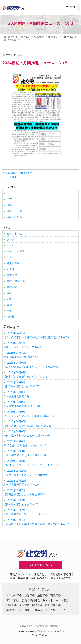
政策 (9, 205)
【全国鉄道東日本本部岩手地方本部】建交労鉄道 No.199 (37, 522)
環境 (9, 293)
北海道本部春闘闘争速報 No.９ (21, 483)
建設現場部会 (53, 605)
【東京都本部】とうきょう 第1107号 (25, 453)
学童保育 (12, 275)
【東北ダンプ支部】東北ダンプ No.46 (25, 375)
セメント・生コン (17, 233)
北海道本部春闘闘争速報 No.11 (22, 355)
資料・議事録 (14, 217)
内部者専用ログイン (40, 565)
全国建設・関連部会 (31, 605)
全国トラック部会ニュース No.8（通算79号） (30, 414)
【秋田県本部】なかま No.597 (21, 384)
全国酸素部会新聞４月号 (18, 394)
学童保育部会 (14, 610)
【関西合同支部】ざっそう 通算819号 (25, 473)
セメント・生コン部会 (56, 600)
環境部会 (56, 595)
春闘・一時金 (14, 211)
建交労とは (40, 574)
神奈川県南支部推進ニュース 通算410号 (27, 512)
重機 (9, 305)
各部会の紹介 (39, 578)
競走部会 (12, 605)
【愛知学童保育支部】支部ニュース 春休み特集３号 (34, 365)
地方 (9, 199)
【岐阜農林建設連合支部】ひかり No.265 (27, 424)
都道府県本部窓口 (61, 574)
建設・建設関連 (16, 281)
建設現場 (12, 287)
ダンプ (11, 239)
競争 (9, 299)
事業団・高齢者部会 (36, 610)
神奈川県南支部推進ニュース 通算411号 (27, 433)
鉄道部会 (30, 595)
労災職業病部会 (31, 600)
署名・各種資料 (19, 578)
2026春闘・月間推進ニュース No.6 (25, 443)
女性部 (11, 269)
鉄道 (9, 311)
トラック (12, 245)
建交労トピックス (20, 574)
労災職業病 (13, 263)
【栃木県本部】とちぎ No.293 (21, 502)
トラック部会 (14, 595)
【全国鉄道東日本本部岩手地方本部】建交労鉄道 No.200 (37, 335)
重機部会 (43, 595)
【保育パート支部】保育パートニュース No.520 (31, 463)
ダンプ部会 (13, 600)
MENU (71, 7)
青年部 (11, 317)
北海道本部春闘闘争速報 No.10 (22, 404)
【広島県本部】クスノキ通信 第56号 (25, 492)
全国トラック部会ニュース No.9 (22, 345)
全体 (9, 257)
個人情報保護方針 (61, 578)
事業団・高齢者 (16, 251)
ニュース (12, 193)
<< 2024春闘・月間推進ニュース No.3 (19, 175)
